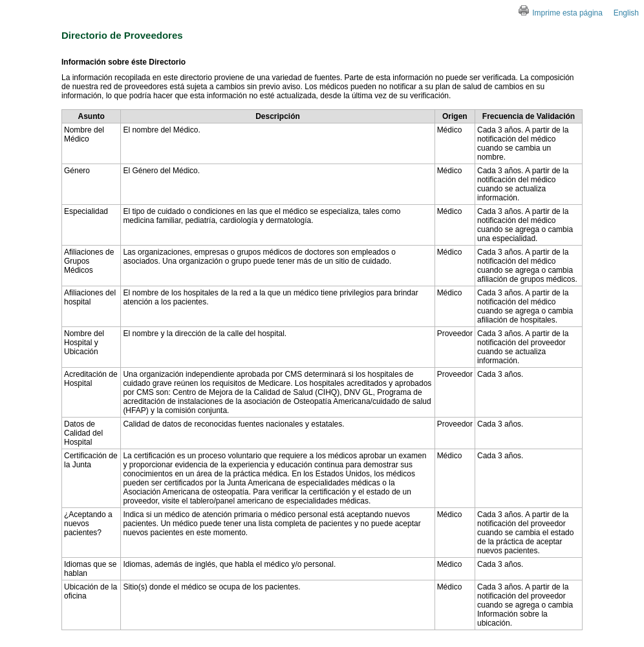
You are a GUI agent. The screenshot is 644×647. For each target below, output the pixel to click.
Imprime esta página (561, 13)
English (626, 13)
